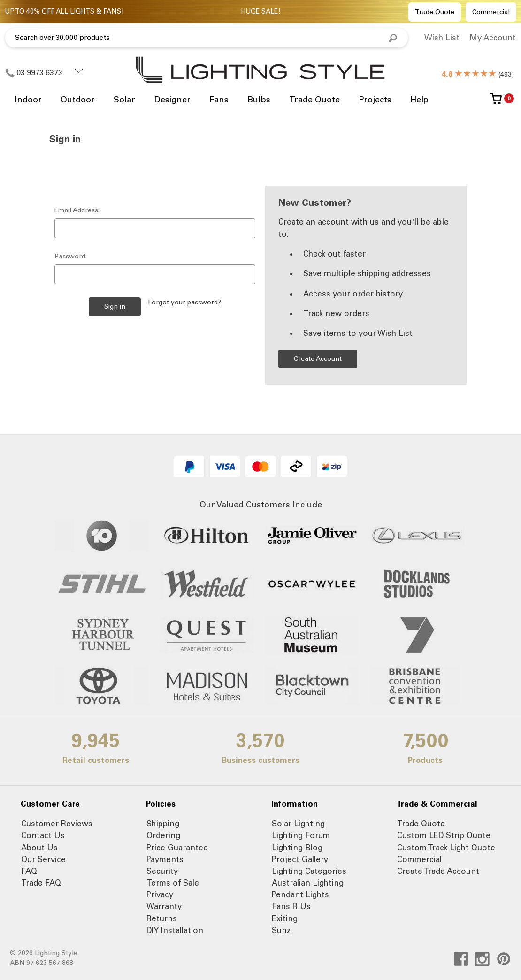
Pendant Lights (300, 894)
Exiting (285, 918)
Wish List (442, 38)
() (478, 74)
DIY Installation (175, 930)
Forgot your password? (184, 302)
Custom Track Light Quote (446, 848)
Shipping (163, 824)
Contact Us (43, 835)
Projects (375, 100)
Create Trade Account (438, 871)
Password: (71, 256)
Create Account (318, 359)
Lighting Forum (301, 835)
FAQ (29, 871)
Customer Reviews (57, 824)
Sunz (281, 930)
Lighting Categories (309, 871)
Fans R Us (291, 906)
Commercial (491, 12)
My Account (493, 38)
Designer (172, 100)
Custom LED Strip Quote (444, 835)
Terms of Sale (173, 883)
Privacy (160, 894)
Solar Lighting (298, 824)
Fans (219, 100)
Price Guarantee (177, 848)
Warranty (164, 906)
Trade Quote (435, 12)
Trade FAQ (41, 883)
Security (162, 871)
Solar (124, 100)
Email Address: (77, 210)
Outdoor (78, 100)
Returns (162, 918)
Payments (165, 859)
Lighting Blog (297, 848)
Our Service (43, 859)
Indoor (28, 100)
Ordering (163, 835)
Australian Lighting (308, 883)
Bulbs (259, 100)
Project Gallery (300, 859)
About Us (39, 848)
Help (419, 100)
